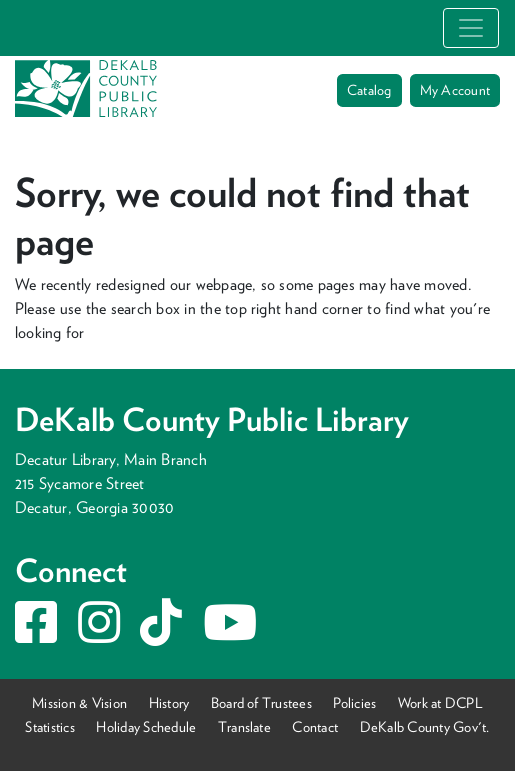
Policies (354, 702)
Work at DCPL (440, 702)
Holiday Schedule (146, 726)
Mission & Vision (79, 702)
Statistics (49, 726)
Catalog (369, 90)
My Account (455, 90)
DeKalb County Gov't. (425, 726)
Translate (244, 726)
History (169, 702)
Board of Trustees (261, 702)
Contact (315, 726)
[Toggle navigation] (471, 28)
